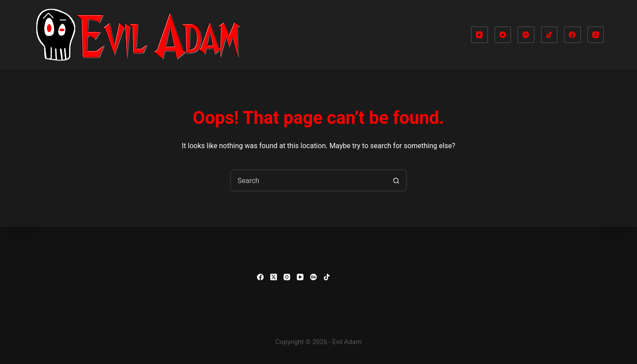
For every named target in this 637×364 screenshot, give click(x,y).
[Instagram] (596, 35)
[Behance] (313, 277)
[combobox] (308, 180)
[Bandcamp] (503, 35)
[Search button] (396, 180)
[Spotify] (526, 35)
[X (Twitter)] (274, 277)
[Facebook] (572, 35)
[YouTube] (480, 35)
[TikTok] (549, 35)
